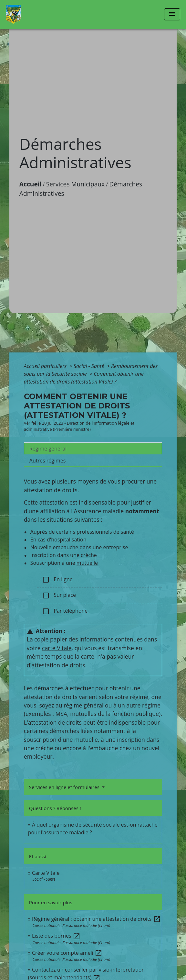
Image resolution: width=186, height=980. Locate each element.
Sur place (59, 595)
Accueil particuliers (46, 366)
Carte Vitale (46, 873)
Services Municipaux (76, 184)
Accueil (31, 184)
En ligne (57, 580)
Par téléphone (65, 611)
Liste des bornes (56, 936)
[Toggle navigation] (172, 14)
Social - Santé (90, 366)
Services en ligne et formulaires (65, 787)
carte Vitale (57, 648)
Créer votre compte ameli (67, 953)
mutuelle (87, 563)
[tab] (93, 449)
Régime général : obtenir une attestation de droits (96, 919)
